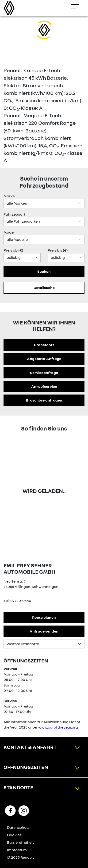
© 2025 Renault (21, 857)
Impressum (17, 850)
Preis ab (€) (13, 250)
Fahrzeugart (14, 214)
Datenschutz (18, 827)
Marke (9, 196)
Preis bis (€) (58, 250)
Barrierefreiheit (20, 842)
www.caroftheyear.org (58, 727)
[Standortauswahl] (44, 644)
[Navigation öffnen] (77, 8)
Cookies (14, 835)
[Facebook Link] (10, 810)
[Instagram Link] (24, 810)
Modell (10, 232)
